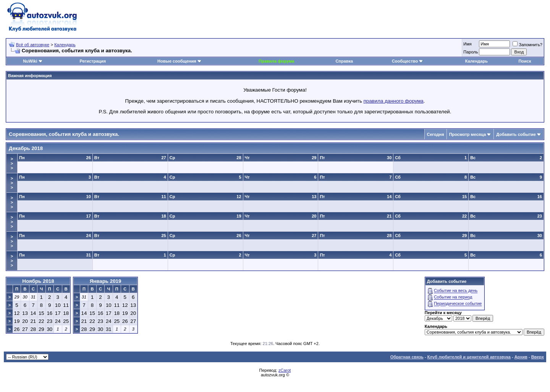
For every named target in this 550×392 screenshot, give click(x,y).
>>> (12, 163)
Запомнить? (527, 45)
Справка (344, 61)
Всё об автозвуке (33, 45)
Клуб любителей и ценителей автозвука (469, 357)
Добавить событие (516, 134)
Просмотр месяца (468, 134)
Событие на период (453, 297)
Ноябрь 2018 (38, 281)
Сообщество (408, 61)
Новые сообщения (177, 61)
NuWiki (30, 61)
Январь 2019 (106, 281)
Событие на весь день (456, 291)
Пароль (471, 52)
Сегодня (436, 134)
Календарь (65, 45)
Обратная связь (407, 357)
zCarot (285, 370)
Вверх (538, 357)
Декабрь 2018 (26, 148)
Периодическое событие (458, 304)
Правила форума (276, 61)
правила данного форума (394, 101)
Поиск (525, 61)
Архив (521, 357)
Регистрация (93, 61)
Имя (467, 44)
